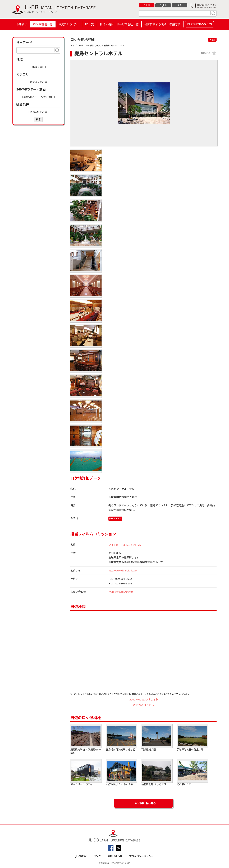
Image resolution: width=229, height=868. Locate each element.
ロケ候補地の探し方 (200, 24)
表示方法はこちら (144, 705)
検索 (38, 119)
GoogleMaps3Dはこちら (143, 699)
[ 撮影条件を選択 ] (38, 112)
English (163, 5)
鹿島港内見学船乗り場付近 (121, 738)
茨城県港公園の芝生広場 (192, 738)
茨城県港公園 (157, 738)
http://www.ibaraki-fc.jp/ (123, 570)
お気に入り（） (69, 24)
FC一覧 (89, 24)
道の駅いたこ (192, 773)
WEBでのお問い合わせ (122, 592)
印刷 (212, 40)
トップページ (77, 46)
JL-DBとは (81, 856)
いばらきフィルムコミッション (127, 545)
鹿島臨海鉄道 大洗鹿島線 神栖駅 (86, 740)
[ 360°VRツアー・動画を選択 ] (38, 97)
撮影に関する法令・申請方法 (162, 24)
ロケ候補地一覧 (43, 24)
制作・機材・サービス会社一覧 (119, 24)
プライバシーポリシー (141, 856)
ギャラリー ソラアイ (86, 773)
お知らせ (22, 24)
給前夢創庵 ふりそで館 (157, 773)
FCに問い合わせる (145, 803)
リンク (97, 856)
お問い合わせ (115, 856)
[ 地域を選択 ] (38, 67)
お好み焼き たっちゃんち (121, 773)
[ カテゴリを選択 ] (38, 82)
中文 (180, 5)
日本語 (147, 5)
